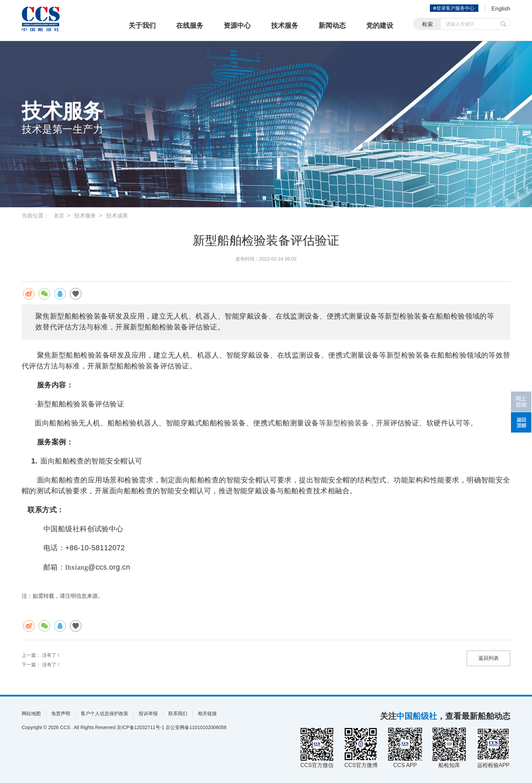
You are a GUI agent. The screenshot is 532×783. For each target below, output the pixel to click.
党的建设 (380, 25)
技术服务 (285, 25)
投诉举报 (148, 713)
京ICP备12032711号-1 (140, 727)
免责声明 (61, 713)
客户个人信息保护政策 (104, 713)
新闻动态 (332, 25)
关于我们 (142, 25)
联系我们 (178, 713)
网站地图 (31, 713)
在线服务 (190, 25)
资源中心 (237, 25)
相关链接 (207, 713)
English (500, 9)
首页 (59, 216)
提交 (503, 25)
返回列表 (489, 658)
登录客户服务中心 (454, 8)
